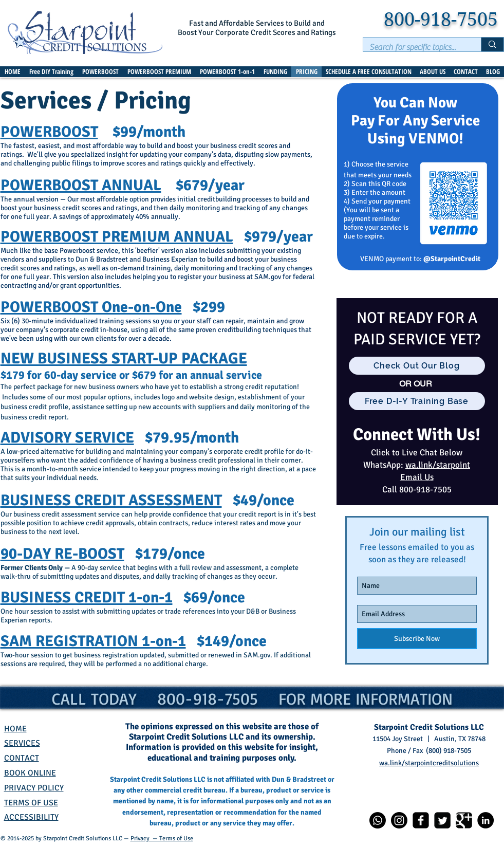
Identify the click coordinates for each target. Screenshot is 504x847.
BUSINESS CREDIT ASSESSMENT (111, 500)
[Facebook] (421, 820)
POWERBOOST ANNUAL (81, 185)
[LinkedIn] (486, 820)
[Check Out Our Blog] (417, 366)
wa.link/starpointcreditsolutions (429, 763)
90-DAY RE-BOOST (62, 554)
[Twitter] (442, 820)
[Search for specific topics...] (415, 47)
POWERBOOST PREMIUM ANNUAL (117, 237)
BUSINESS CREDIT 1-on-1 (87, 597)
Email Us (417, 477)
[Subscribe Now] (417, 639)
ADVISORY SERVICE (67, 438)
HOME (15, 729)
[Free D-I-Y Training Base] (417, 401)
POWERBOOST (49, 132)
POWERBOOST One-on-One (91, 307)
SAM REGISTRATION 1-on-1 (93, 641)
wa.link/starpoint (438, 465)
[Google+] (464, 820)
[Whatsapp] (378, 820)
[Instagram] (399, 820)
